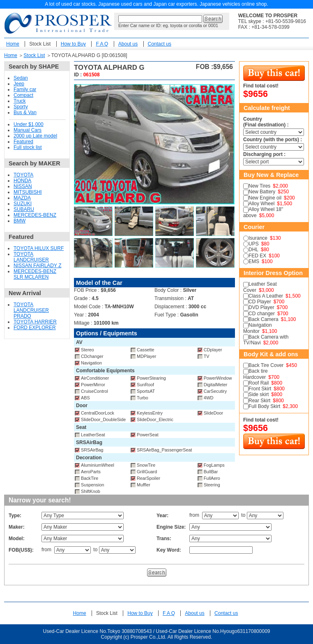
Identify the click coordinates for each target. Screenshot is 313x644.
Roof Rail (259, 383)
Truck (20, 101)
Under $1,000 (29, 124)
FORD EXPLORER (35, 328)
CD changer (262, 314)
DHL (253, 250)
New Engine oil (265, 198)
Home (13, 44)
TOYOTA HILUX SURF (39, 248)
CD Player (260, 302)
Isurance (258, 238)
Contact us (160, 44)
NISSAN (23, 186)
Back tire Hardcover (255, 374)
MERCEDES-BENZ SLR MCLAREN (35, 274)
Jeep (19, 84)
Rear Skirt (259, 401)
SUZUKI (23, 204)
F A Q (102, 44)
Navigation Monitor (258, 328)
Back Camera (264, 319)
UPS (254, 244)
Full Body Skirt (264, 406)
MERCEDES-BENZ (35, 215)
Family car (25, 89)
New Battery (262, 192)
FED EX (257, 256)
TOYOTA (23, 175)
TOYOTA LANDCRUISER (31, 257)
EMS (254, 261)
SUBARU (24, 209)
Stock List (40, 44)
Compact (23, 95)
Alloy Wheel (261, 204)
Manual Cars (28, 130)
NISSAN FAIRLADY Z (37, 266)
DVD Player (261, 307)
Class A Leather (266, 296)
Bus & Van (25, 112)
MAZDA (22, 198)
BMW (20, 221)
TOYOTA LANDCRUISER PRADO (31, 310)
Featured (23, 142)
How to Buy (73, 44)
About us (128, 44)
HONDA (22, 181)
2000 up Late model (35, 136)
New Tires (259, 186)
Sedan (21, 78)
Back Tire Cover (266, 365)
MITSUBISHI (28, 192)
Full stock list (28, 147)
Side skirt (259, 394)
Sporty (21, 107)
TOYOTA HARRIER (35, 322)
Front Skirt (260, 389)
